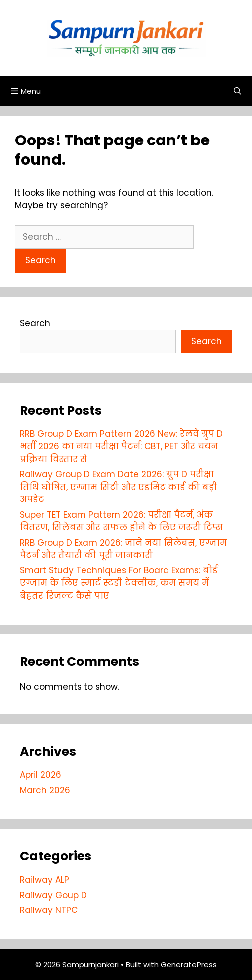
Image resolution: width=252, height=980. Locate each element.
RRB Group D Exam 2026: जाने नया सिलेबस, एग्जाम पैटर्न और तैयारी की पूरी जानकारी (123, 549)
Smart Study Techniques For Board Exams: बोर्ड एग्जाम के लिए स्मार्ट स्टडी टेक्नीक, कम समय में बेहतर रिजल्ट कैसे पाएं (119, 583)
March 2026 (45, 790)
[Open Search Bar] (237, 91)
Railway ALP (44, 880)
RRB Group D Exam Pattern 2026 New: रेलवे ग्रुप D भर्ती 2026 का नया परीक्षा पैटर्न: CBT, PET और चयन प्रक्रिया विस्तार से (121, 447)
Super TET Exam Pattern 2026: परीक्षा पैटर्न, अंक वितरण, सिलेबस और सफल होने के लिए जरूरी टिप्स (121, 521)
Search (35, 323)
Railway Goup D (53, 895)
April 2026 (41, 775)
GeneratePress (189, 964)
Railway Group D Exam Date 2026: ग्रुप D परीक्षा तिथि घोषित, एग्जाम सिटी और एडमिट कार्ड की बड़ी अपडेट (119, 487)
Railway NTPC (49, 910)
